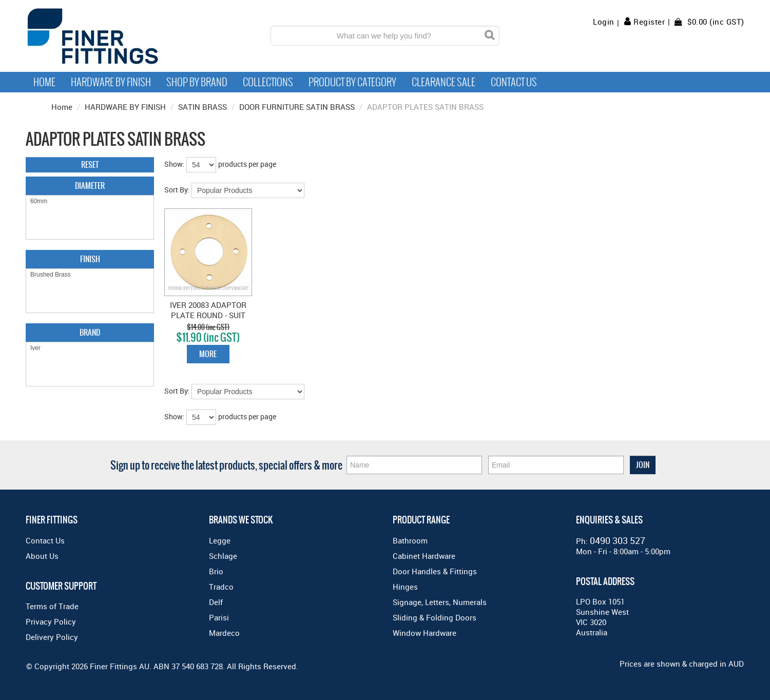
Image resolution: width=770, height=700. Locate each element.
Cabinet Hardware (424, 556)
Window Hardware (425, 633)
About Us (42, 556)
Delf (216, 602)
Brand (90, 332)
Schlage (223, 556)
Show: (174, 164)
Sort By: (177, 190)
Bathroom (410, 540)
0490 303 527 (618, 540)
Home (44, 82)
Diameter (90, 186)
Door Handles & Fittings (435, 571)
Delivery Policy (52, 637)
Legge (220, 540)
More (208, 354)
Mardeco (224, 633)
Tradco (221, 587)
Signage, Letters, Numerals (440, 602)
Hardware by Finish (111, 82)
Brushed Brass (90, 275)
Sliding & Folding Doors (435, 617)
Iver (90, 348)
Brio (216, 571)
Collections (268, 82)
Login (604, 22)
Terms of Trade (52, 606)
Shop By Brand (197, 82)
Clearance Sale (444, 82)
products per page (247, 164)
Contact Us (514, 82)
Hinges (405, 587)
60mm (90, 201)
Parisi (219, 617)
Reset (90, 164)
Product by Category (352, 82)
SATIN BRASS (203, 107)
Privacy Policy (51, 621)
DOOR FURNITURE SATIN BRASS (297, 107)
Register (649, 22)
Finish (90, 259)
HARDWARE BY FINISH (125, 107)
